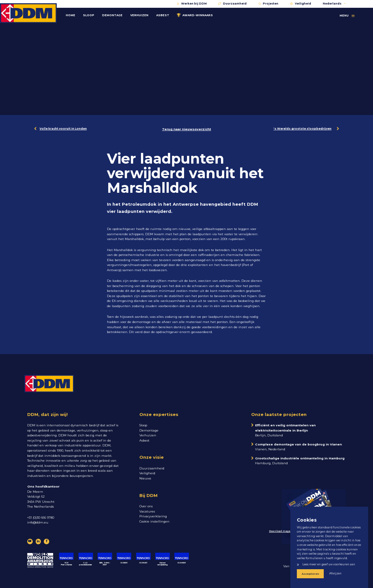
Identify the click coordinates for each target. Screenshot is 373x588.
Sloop (89, 14)
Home (70, 14)
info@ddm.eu (38, 522)
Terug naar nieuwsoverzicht (186, 129)
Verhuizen (139, 14)
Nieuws (145, 478)
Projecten (268, 4)
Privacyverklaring (153, 516)
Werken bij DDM (192, 4)
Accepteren (308, 574)
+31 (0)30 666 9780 (41, 518)
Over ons (146, 506)
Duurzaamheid (233, 4)
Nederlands (334, 4)
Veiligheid (301, 4)
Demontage (112, 14)
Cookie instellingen (154, 521)
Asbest (163, 14)
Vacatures (147, 511)
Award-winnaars (195, 13)
